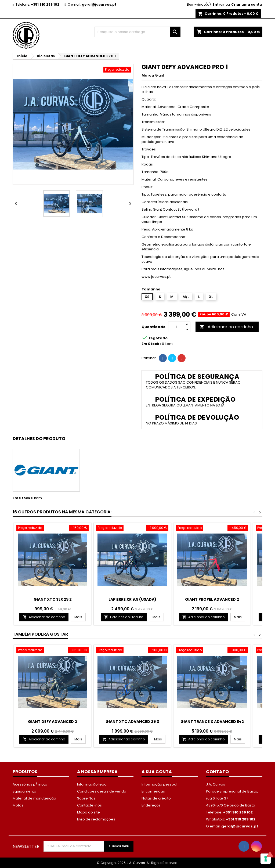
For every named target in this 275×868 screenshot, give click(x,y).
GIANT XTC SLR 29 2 (53, 599)
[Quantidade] (176, 327)
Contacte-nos (89, 805)
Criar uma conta (247, 4)
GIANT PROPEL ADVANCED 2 (212, 599)
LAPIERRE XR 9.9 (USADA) (132, 599)
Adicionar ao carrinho (226, 327)
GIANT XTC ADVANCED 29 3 (132, 722)
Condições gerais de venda (102, 791)
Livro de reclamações (96, 819)
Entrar (218, 4)
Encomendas (153, 791)
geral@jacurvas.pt (99, 4)
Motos (18, 805)
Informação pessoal (159, 784)
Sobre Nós (86, 798)
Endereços (151, 805)
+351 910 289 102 (45, 4)
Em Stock (21, 498)
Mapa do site (88, 812)
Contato (217, 772)
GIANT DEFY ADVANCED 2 (53, 722)
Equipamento (24, 791)
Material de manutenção (34, 798)
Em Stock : (151, 344)
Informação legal (92, 784)
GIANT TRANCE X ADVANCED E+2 (212, 722)
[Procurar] (137, 32)
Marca (148, 75)
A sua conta (157, 772)
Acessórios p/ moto (30, 784)
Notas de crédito (156, 798)
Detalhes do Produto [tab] (39, 439)
